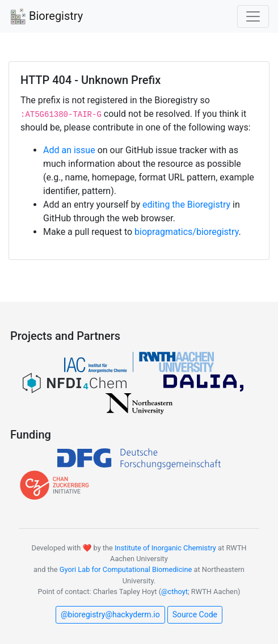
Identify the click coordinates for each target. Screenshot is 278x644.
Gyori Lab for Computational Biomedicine (126, 569)
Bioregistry (46, 17)
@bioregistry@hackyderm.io (110, 614)
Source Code (195, 614)
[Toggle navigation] (253, 16)
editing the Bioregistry (186, 205)
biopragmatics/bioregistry (186, 232)
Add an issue (69, 150)
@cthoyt (174, 592)
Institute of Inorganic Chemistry (165, 548)
